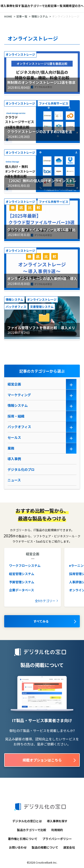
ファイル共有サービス (54, 103)
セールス (14, 437)
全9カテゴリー (45, 601)
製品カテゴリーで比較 (36, 6)
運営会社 (69, 847)
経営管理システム (22, 574)
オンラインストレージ (20, 54)
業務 (11, 448)
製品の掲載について (45, 847)
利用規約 (57, 830)
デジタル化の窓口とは (27, 821)
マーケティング (19, 395)
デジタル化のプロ (21, 469)
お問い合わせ (18, 847)
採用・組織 (16, 416)
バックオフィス (16, 307)
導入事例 (14, 459)
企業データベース (22, 590)
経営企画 (14, 384)
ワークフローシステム (25, 565)
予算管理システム (22, 582)
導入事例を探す (11, 6)
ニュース (14, 480)
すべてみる (41, 621)
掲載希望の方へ (73, 6)
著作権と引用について (23, 839)
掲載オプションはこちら (42, 760)
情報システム (40, 16)
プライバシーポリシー (57, 839)
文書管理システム (42, 307)
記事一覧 (57, 6)
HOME (8, 16)
